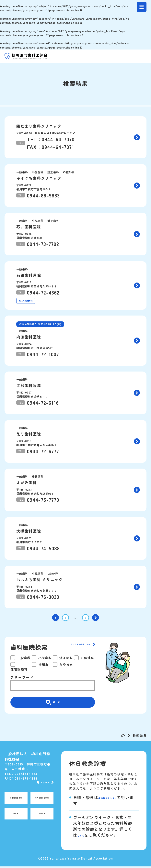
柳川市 (16, 817)
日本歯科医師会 (16, 802)
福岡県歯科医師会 (41, 802)
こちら (84, 836)
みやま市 (42, 817)
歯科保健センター (115, 799)
